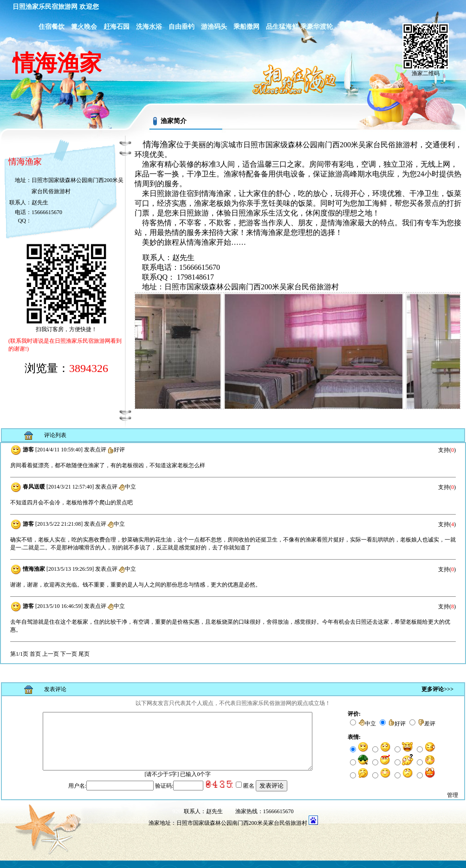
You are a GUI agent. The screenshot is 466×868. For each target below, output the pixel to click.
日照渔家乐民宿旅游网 (45, 7)
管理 (453, 803)
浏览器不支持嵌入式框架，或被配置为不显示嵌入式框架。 (233, 558)
